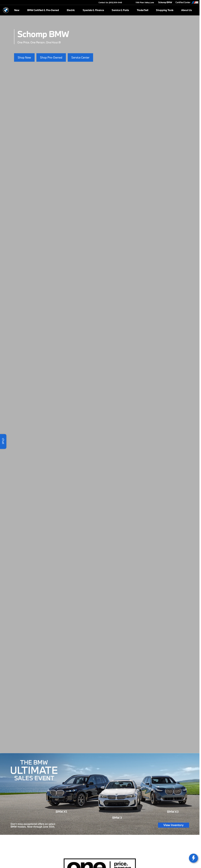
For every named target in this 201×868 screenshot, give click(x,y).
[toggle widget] (193, 858)
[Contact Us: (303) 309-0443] (110, 2)
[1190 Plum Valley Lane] (143, 2)
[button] (129, 2)
